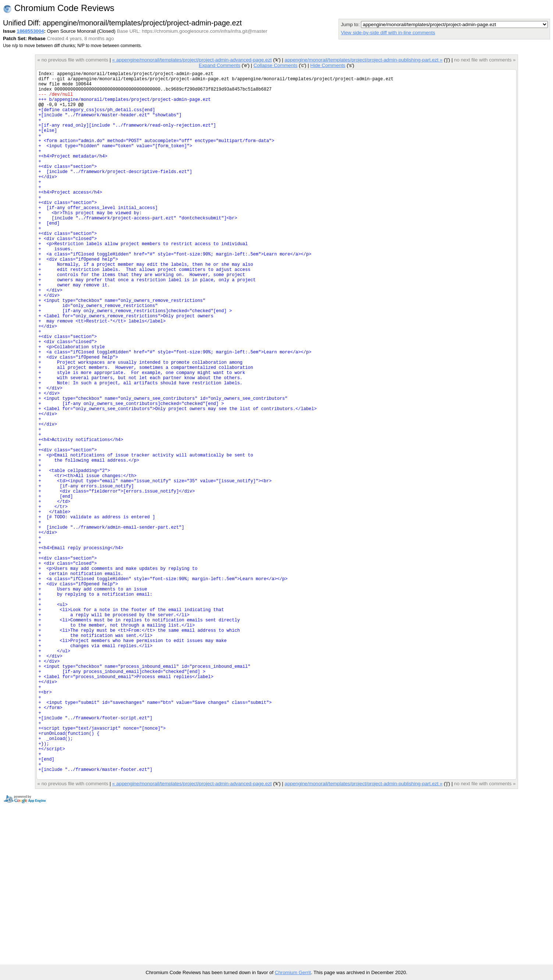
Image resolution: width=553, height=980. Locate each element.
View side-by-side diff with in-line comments (388, 33)
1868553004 (31, 31)
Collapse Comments (275, 65)
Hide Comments (328, 65)
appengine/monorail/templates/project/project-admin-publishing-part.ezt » (364, 60)
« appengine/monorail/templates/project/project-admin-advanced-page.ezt (192, 60)
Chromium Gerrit (293, 972)
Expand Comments (219, 65)
